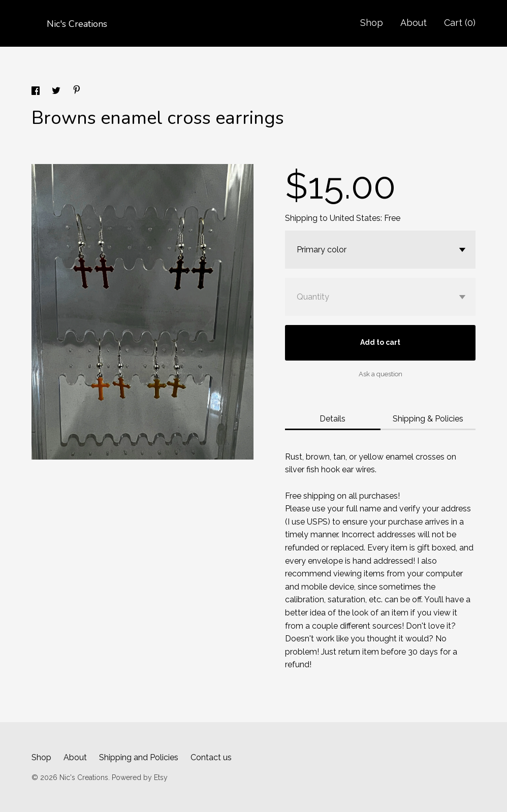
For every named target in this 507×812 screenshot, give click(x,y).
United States (355, 218)
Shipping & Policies (428, 419)
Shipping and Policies (139, 757)
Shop (372, 23)
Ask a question (381, 374)
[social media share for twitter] (57, 92)
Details (332, 419)
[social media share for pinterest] (77, 91)
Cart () (460, 23)
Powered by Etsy (140, 777)
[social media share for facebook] (37, 92)
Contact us (211, 757)
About (414, 23)
